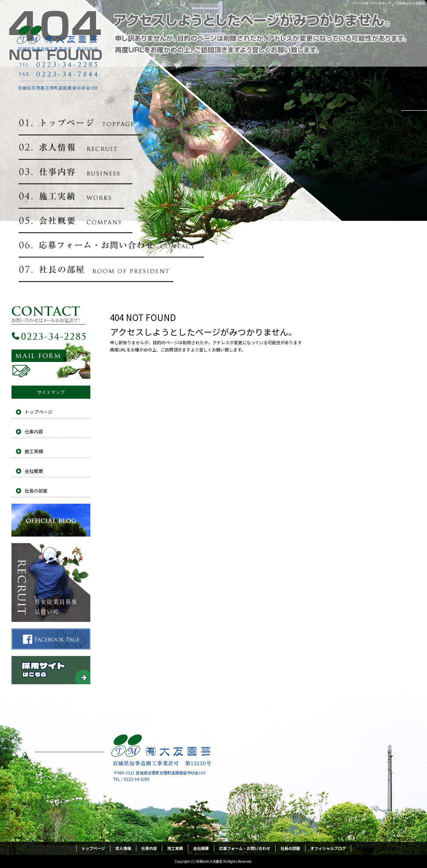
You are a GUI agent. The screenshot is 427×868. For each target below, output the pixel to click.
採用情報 (51, 582)
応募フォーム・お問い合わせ (112, 245)
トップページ (112, 123)
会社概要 (112, 221)
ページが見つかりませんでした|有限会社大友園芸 (388, 3)
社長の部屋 (112, 270)
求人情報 (112, 147)
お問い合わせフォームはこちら (51, 340)
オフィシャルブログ (51, 520)
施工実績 (112, 196)
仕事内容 (112, 172)
